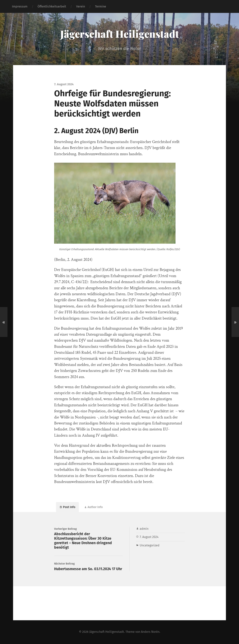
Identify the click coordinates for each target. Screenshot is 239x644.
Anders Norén (150, 632)
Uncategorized (150, 546)
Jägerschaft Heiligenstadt (120, 34)
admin (144, 529)
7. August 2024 (149, 537)
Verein (81, 6)
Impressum (20, 6)
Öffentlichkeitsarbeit (52, 6)
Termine (101, 6)
